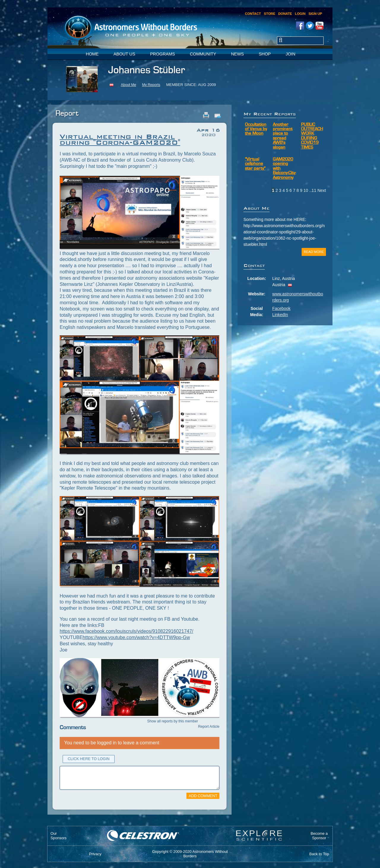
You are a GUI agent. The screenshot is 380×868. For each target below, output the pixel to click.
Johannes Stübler (147, 70)
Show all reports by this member (173, 721)
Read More (314, 252)
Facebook (281, 308)
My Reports (151, 85)
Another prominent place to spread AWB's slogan (283, 136)
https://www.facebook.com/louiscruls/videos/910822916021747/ (126, 631)
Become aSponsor (319, 836)
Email (217, 115)
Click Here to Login (89, 759)
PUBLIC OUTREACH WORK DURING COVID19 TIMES (312, 136)
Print (206, 115)
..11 (313, 190)
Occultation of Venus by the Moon (256, 129)
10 (306, 190)
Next (322, 190)
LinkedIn (280, 315)
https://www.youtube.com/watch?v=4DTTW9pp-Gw (136, 637)
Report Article (209, 727)
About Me (128, 85)
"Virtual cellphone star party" (255, 164)
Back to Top (319, 854)
